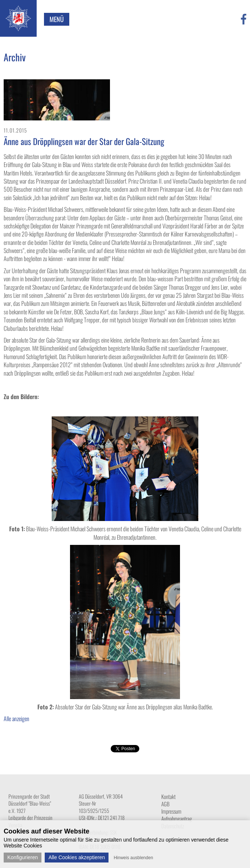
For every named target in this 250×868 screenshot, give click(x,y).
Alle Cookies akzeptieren (77, 857)
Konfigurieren (23, 857)
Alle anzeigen (16, 719)
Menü (57, 19)
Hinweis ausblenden (133, 858)
